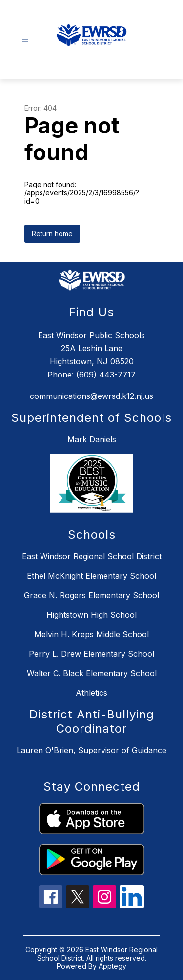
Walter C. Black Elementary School (92, 673)
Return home (52, 234)
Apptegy (112, 966)
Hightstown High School (91, 615)
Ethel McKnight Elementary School (91, 576)
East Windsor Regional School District (92, 556)
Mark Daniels (92, 439)
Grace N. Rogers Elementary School (91, 595)
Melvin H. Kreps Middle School (91, 634)
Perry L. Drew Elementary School (91, 654)
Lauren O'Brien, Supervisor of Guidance (91, 750)
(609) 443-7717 (106, 375)
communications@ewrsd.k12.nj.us (91, 396)
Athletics (91, 693)
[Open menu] (25, 40)
